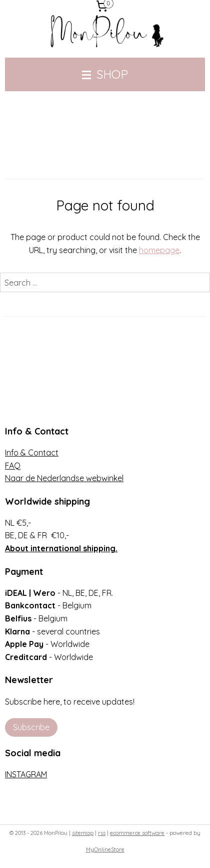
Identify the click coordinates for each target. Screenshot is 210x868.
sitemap (83, 833)
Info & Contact (32, 453)
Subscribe (31, 727)
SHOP (105, 74)
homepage (159, 250)
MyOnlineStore (105, 849)
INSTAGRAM (26, 774)
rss (102, 833)
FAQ (13, 466)
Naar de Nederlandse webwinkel (64, 478)
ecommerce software (137, 833)
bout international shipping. (64, 548)
